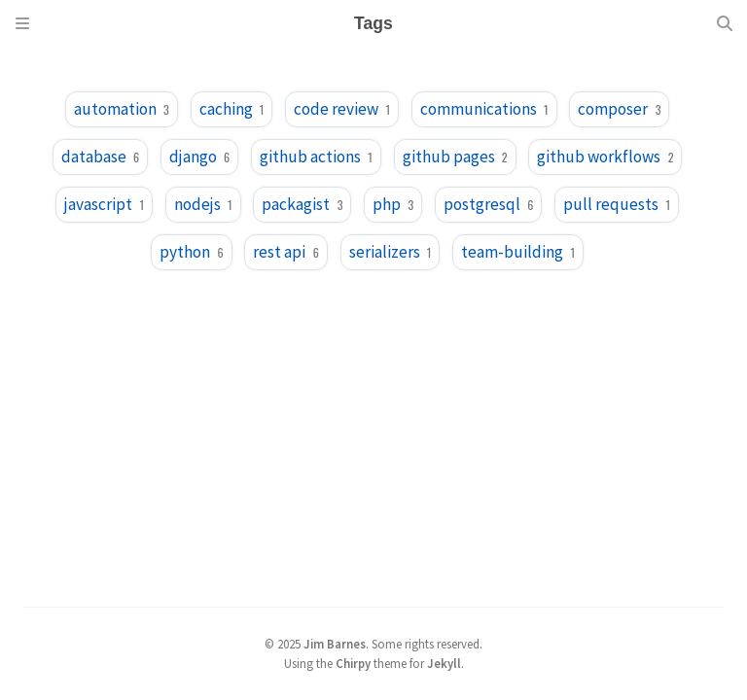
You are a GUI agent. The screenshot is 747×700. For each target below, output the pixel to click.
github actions (316, 157)
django (199, 157)
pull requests (617, 204)
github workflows (605, 157)
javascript (104, 204)
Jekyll (444, 663)
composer (619, 109)
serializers (391, 252)
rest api (285, 252)
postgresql (488, 204)
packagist (302, 204)
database (100, 157)
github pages (455, 157)
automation (122, 109)
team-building (518, 252)
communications (484, 109)
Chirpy (353, 663)
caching (232, 109)
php (393, 204)
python (191, 252)
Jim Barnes (335, 644)
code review (342, 109)
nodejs (203, 204)
